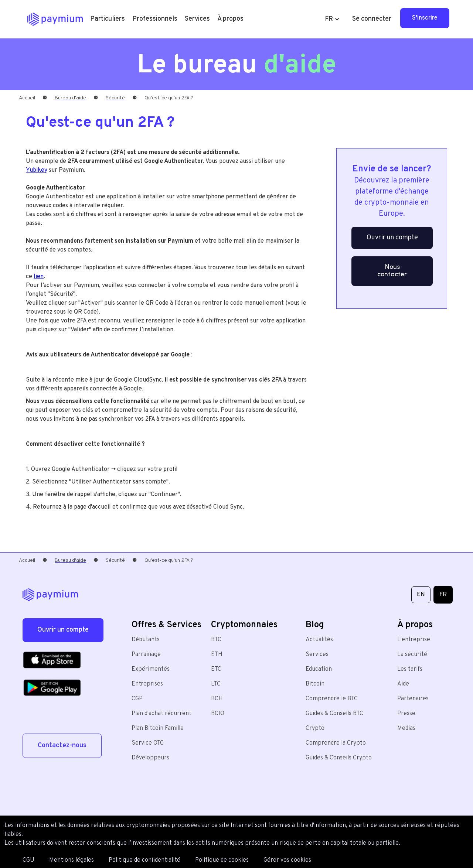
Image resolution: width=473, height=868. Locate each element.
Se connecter (372, 19)
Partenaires (413, 699)
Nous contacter (392, 271)
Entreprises (147, 684)
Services (317, 655)
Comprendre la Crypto (336, 743)
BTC (216, 640)
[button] (108, 19)
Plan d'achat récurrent (161, 714)
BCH (217, 699)
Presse (406, 714)
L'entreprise (414, 640)
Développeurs (150, 758)
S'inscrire (425, 18)
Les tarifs (410, 669)
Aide (403, 684)
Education (319, 669)
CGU (28, 860)
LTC (216, 684)
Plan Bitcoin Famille (158, 728)
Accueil (27, 98)
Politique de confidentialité (144, 860)
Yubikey (37, 170)
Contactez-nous (62, 746)
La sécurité (412, 655)
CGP (137, 699)
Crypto (315, 728)
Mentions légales (72, 860)
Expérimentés (151, 669)
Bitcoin (315, 684)
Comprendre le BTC (332, 699)
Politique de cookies (222, 860)
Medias (406, 728)
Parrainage (146, 655)
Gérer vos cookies (287, 860)
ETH (217, 655)
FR (443, 595)
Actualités (319, 640)
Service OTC (148, 743)
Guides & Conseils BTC (334, 714)
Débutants (146, 640)
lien (39, 277)
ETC (216, 669)
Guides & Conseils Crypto (339, 758)
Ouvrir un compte (392, 238)
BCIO (218, 714)
